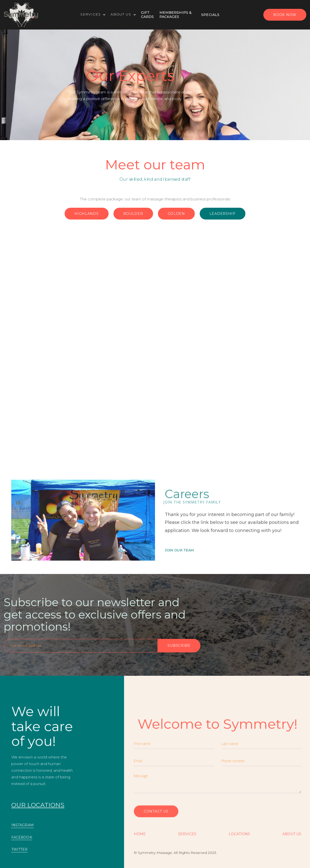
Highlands (86, 214)
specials (210, 15)
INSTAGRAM (22, 828)
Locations (239, 837)
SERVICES (187, 837)
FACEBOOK (22, 840)
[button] (95, 15)
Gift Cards (147, 15)
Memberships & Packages (176, 15)
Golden (176, 214)
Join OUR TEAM (179, 561)
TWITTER (20, 853)
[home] (21, 15)
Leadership (223, 214)
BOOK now (285, 15)
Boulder (133, 214)
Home (140, 837)
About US (292, 837)
